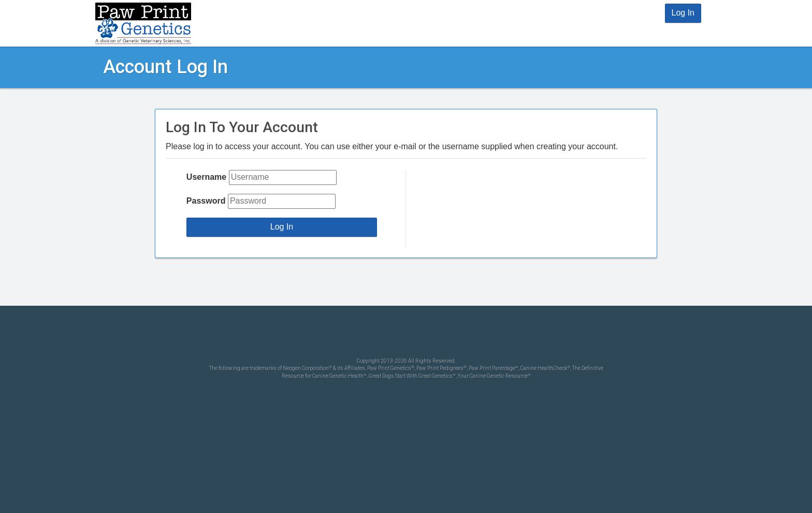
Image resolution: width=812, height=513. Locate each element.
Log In (683, 13)
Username (206, 177)
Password (206, 201)
